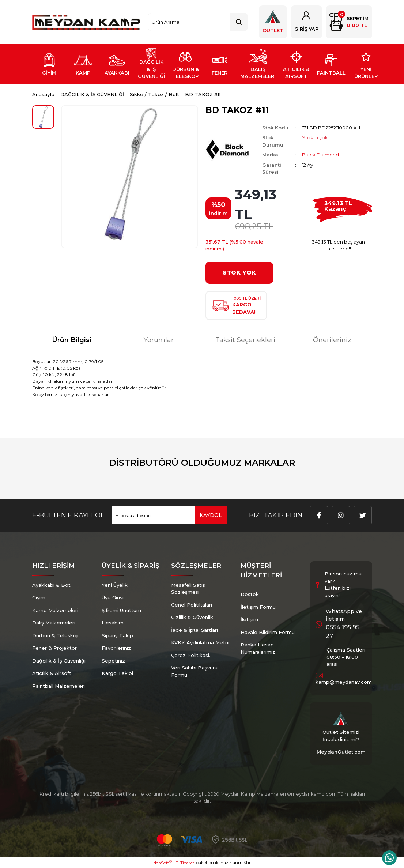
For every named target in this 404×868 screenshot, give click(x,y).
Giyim (39, 597)
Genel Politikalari (192, 605)
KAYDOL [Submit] (211, 515)
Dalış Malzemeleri (54, 623)
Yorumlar (159, 340)
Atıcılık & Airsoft (52, 673)
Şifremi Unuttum (121, 610)
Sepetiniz (113, 661)
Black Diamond (320, 155)
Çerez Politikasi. (191, 655)
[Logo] (86, 22)
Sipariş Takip (117, 635)
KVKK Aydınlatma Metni (200, 642)
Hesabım (113, 623)
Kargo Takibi (117, 673)
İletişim (249, 619)
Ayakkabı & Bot (51, 585)
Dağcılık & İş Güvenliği (59, 661)
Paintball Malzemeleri (58, 686)
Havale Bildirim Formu (268, 632)
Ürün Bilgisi (72, 340)
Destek (250, 594)
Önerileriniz (332, 340)
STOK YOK (239, 273)
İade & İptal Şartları (195, 630)
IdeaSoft (162, 863)
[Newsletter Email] (169, 515)
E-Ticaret (185, 863)
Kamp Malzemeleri (55, 610)
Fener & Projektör (54, 648)
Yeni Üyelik (115, 585)
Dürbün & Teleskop (56, 635)
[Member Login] (306, 22)
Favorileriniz (116, 648)
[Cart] (349, 22)
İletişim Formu (258, 607)
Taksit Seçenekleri (245, 340)
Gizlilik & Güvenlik (192, 617)
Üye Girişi (113, 597)
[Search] (198, 22)
